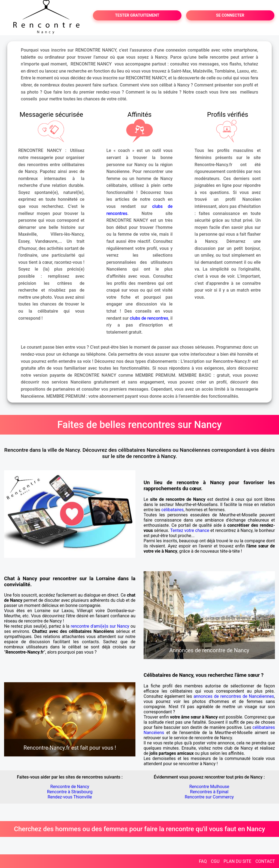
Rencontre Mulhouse (209, 787)
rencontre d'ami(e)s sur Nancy (100, 626)
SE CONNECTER (230, 15)
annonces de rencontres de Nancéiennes (234, 696)
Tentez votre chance (190, 530)
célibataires (172, 510)
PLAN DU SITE (238, 861)
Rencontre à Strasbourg (70, 792)
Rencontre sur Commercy (209, 797)
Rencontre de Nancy (70, 787)
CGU (215, 861)
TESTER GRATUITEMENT (137, 15)
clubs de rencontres (149, 318)
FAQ (203, 861)
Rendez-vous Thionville (70, 797)
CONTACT (265, 861)
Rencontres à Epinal (209, 792)
